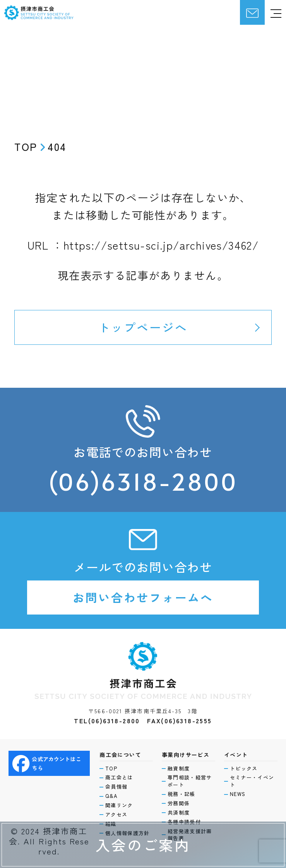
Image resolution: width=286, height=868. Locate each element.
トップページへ (143, 327)
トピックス (244, 769)
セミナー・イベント (252, 781)
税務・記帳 (182, 794)
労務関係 (179, 803)
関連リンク (119, 805)
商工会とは (119, 777)
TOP (111, 769)
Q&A (111, 796)
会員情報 (116, 787)
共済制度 (179, 813)
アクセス (116, 815)
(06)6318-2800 (143, 481)
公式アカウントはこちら (47, 764)
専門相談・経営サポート (190, 781)
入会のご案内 (143, 845)
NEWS (238, 794)
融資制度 (179, 769)
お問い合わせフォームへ (143, 597)
